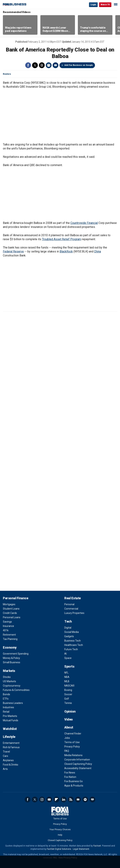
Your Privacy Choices (60, 830)
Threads (42, 65)
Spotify (85, 800)
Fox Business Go (74, 781)
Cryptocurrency (12, 686)
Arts (5, 769)
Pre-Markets (10, 716)
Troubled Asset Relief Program (62, 239)
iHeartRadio (92, 800)
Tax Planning (10, 639)
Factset (97, 846)
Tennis (68, 703)
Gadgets (69, 636)
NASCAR (69, 686)
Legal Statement (81, 849)
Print (49, 65)
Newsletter (78, 800)
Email (55, 65)
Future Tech (71, 649)
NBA (67, 677)
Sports (69, 666)
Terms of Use (72, 742)
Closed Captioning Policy (78, 764)
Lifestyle (9, 737)
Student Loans (11, 609)
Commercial (71, 609)
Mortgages (9, 604)
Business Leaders (13, 703)
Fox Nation (70, 777)
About (69, 727)
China (97, 251)
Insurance (8, 626)
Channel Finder (73, 734)
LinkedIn (64, 800)
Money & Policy (11, 658)
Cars (5, 756)
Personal (69, 604)
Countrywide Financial (84, 223)
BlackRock (66, 251)
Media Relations (73, 755)
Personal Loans (12, 617)
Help (60, 835)
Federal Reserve (13, 251)
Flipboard (56, 800)
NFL (66, 673)
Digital (68, 628)
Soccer (68, 694)
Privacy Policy (72, 747)
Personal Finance (15, 598)
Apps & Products (74, 786)
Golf (67, 699)
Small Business (12, 662)
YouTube (49, 800)
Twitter (35, 65)
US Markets (9, 681)
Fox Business (15, 4)
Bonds (6, 694)
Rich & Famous (11, 747)
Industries (8, 707)
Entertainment (11, 743)
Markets (9, 671)
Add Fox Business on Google (79, 65)
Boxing (68, 690)
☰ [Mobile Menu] (116, 4)
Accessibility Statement (78, 768)
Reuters (7, 74)
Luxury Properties (74, 613)
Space (68, 658)
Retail (6, 712)
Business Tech (73, 641)
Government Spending (16, 654)
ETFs (6, 699)
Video (69, 719)
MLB (67, 681)
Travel (6, 752)
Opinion (70, 711)
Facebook (28, 65)
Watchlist (10, 729)
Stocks (7, 677)
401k (6, 630)
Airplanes (8, 760)
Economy (10, 647)
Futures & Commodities (16, 690)
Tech (68, 621)
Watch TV (105, 5)
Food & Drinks (11, 765)
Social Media (72, 632)
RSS (71, 800)
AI (65, 654)
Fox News (70, 773)
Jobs (67, 738)
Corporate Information (77, 760)
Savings (7, 622)
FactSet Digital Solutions (59, 849)
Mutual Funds (11, 720)
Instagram (42, 800)
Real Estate (73, 598)
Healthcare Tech (74, 645)
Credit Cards (10, 613)
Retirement (9, 635)
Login (93, 5)
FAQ (67, 751)
